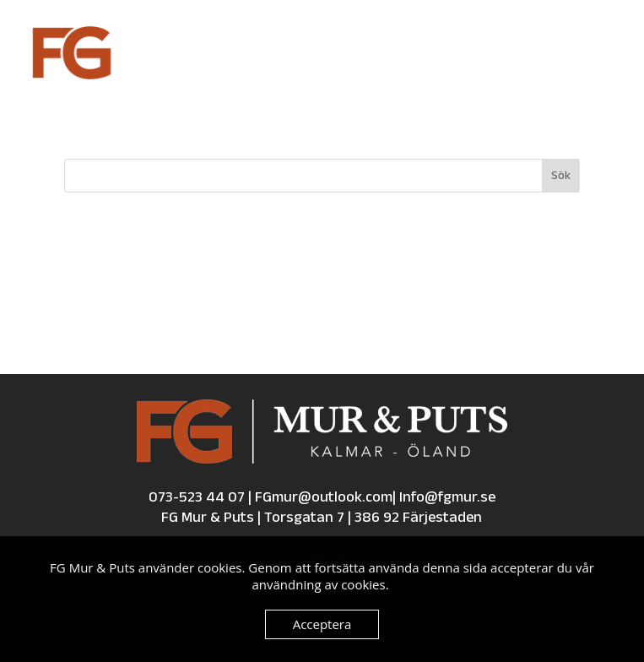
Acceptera (322, 624)
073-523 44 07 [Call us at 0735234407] (197, 498)
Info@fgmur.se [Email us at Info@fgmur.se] (447, 498)
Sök (561, 176)
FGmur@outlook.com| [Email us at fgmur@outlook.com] (327, 498)
